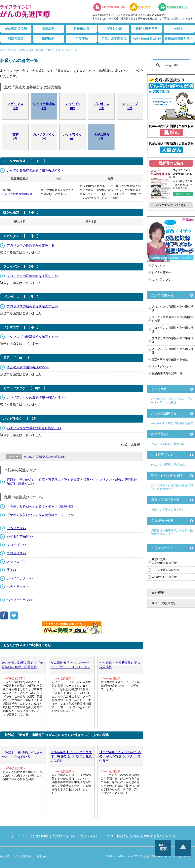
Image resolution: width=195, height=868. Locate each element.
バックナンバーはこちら (171, 205)
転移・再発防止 (146, 29)
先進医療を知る (162, 455)
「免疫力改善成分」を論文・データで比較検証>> (42, 507)
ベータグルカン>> (20, 600)
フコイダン (73, 106)
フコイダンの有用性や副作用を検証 (173, 329)
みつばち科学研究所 (164, 577)
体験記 (179, 29)
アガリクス (15, 106)
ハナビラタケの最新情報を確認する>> (34, 428)
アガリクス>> (17, 528)
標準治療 (49, 29)
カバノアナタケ (44, 137)
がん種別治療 (39, 836)
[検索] (171, 65)
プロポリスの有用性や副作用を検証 (173, 340)
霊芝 (15, 137)
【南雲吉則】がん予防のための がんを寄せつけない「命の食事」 (120, 756)
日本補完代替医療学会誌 (17, 194)
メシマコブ (130, 106)
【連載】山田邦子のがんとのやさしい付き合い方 (22, 755)
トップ (19, 836)
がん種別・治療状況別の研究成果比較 (120, 665)
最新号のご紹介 (171, 163)
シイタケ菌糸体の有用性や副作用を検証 (173, 319)
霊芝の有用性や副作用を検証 (170, 359)
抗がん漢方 (101, 137)
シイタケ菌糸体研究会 (166, 570)
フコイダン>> (17, 545)
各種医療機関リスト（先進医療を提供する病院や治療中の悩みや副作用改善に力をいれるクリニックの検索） (176, 7)
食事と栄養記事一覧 (166, 500)
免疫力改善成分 (162, 295)
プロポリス (101, 106)
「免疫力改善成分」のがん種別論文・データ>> (40, 515)
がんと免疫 (159, 389)
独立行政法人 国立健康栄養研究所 (164, 561)
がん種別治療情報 (164, 413)
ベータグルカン (161, 366)
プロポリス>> (17, 553)
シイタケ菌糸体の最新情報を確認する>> (36, 170)
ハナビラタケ (73, 137)
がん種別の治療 (16, 29)
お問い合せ (43, 856)
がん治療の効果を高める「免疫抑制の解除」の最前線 (22, 665)
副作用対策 (81, 29)
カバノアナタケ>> (20, 578)
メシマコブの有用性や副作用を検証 (173, 351)
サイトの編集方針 (164, 603)
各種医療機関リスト (179, 39)
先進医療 (49, 39)
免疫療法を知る (162, 521)
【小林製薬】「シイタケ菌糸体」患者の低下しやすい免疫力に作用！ (71, 756)
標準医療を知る (162, 434)
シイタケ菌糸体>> (20, 536)
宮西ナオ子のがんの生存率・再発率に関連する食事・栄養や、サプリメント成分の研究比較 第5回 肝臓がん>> (74, 482)
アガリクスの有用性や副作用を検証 (173, 308)
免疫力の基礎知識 (114, 39)
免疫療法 (81, 39)
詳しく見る (183, 194)
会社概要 (158, 593)
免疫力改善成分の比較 (109, 7)
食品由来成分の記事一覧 (167, 373)
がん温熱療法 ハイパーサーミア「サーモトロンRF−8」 (70, 665)
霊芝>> (12, 570)
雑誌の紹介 (16, 39)
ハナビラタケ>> (18, 587)
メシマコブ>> (17, 562)
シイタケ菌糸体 (44, 106)
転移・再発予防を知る (167, 475)
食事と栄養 (142, 7)
